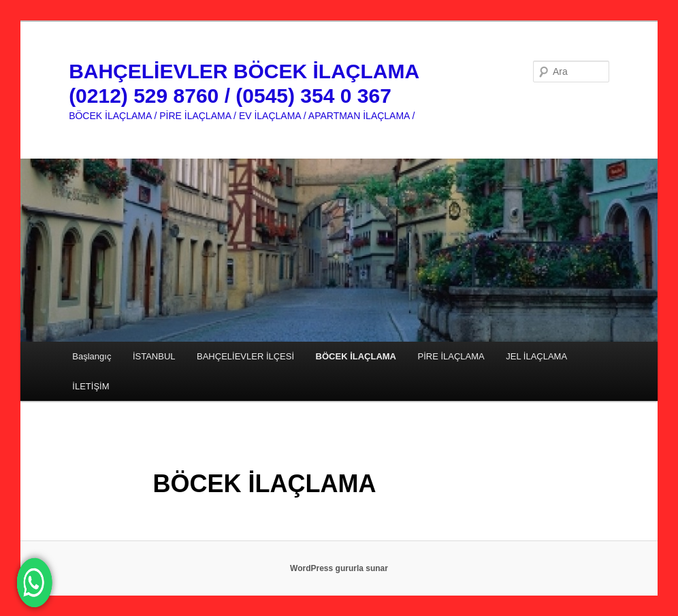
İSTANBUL (154, 356)
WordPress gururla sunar (339, 568)
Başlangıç (92, 356)
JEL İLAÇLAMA (536, 356)
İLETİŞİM (91, 386)
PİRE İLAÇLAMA (451, 356)
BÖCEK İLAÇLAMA (356, 356)
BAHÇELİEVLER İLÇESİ (245, 356)
